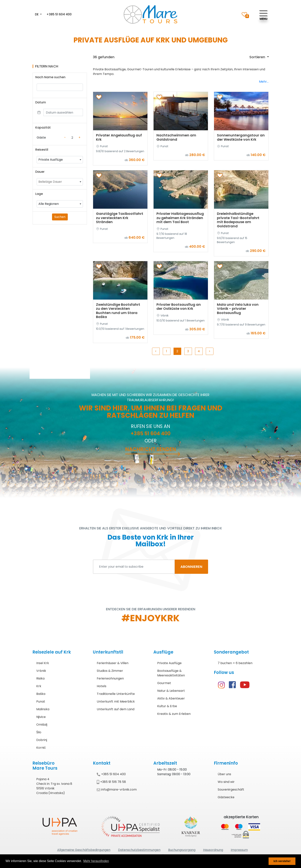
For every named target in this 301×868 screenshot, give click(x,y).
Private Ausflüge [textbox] (51, 160)
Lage (39, 194)
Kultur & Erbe (167, 706)
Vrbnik (41, 671)
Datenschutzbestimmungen (139, 850)
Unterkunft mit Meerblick (116, 701)
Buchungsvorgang (182, 850)
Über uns (224, 774)
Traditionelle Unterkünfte (116, 694)
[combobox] (60, 160)
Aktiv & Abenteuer (171, 698)
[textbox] (60, 182)
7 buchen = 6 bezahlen (235, 663)
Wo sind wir (226, 782)
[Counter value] (72, 138)
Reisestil (42, 150)
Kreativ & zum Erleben (174, 714)
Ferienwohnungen (110, 678)
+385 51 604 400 (59, 14)
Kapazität (43, 128)
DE (37, 14)
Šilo (39, 732)
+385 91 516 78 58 (111, 782)
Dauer (40, 172)
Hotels (102, 686)
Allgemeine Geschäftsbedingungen (84, 850)
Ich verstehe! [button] (282, 861)
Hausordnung (213, 850)
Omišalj (42, 725)
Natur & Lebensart (171, 691)
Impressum (239, 850)
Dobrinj (42, 740)
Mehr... (264, 82)
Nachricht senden (151, 449)
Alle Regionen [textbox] (49, 204)
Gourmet (164, 683)
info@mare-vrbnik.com (117, 790)
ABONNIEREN (191, 567)
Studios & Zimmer (110, 671)
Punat (41, 701)
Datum (41, 102)
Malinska (43, 709)
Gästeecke (226, 797)
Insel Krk (43, 663)
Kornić (41, 748)
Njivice (41, 717)
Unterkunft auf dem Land (116, 709)
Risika (40, 678)
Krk (39, 686)
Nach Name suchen (50, 77)
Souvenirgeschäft (231, 790)
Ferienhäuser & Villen (113, 663)
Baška (41, 694)
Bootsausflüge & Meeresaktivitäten (171, 673)
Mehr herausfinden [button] (96, 861)
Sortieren (258, 57)
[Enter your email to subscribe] (134, 567)
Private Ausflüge (169, 663)
